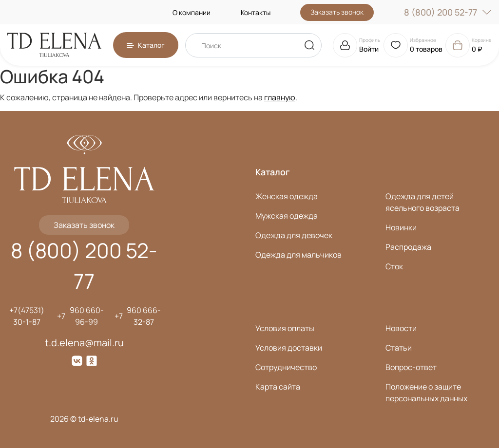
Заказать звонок (337, 12)
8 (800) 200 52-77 (448, 12)
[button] (146, 45)
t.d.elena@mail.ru (84, 343)
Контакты (256, 12)
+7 (61, 316)
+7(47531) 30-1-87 (27, 316)
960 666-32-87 (144, 316)
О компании (192, 12)
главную (280, 97)
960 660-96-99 (87, 316)
